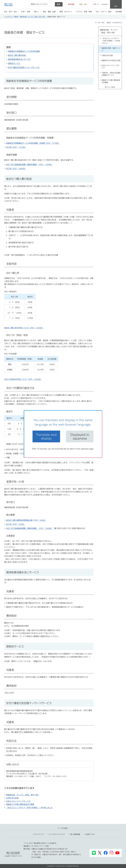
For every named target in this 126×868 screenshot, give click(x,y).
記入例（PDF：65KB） (16, 524)
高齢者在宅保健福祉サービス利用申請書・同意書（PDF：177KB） (33, 143)
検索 (59, 4)
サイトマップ (39, 834)
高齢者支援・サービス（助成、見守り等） (33, 17)
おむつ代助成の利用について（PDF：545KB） (23, 379)
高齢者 (16, 17)
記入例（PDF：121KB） (16, 147)
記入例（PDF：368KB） (16, 169)
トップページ (8, 17)
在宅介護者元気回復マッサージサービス (24, 67)
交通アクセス (90, 834)
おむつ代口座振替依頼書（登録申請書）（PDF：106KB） (29, 165)
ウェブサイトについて (57, 834)
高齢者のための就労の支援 (111, 60)
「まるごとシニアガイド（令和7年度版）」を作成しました (29, 808)
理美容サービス (14, 63)
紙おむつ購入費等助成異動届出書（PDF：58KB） (26, 520)
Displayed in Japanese (80, 436)
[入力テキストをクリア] (52, 4)
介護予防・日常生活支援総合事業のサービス (111, 74)
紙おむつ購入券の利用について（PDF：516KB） (24, 328)
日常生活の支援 (12, 798)
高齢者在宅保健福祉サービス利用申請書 (24, 51)
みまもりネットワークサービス (18, 801)
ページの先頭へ (63, 828)
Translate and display (46, 436)
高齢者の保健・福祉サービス (111, 49)
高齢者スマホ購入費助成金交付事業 (20, 804)
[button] (70, 4)
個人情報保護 (75, 834)
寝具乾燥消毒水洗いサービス (19, 59)
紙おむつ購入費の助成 (17, 55)
